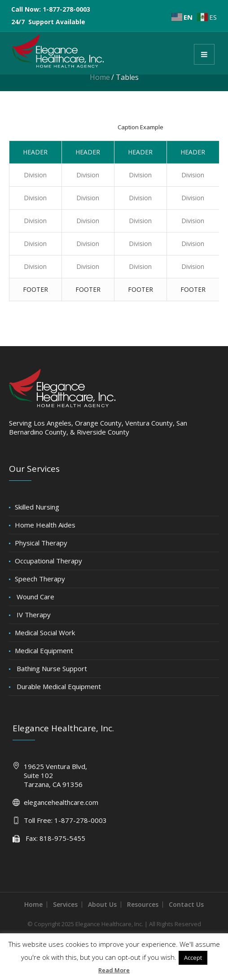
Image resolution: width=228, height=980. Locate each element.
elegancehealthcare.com (61, 802)
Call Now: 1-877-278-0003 (51, 9)
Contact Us (186, 904)
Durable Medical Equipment (58, 686)
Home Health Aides (45, 525)
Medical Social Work (45, 633)
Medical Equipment (44, 650)
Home (100, 77)
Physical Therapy (41, 543)
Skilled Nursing (37, 507)
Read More (114, 970)
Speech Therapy (40, 579)
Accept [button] (193, 958)
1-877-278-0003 (81, 820)
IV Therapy (33, 615)
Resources (143, 904)
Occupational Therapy (48, 561)
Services (65, 904)
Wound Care (35, 597)
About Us (102, 904)
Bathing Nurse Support (51, 668)
